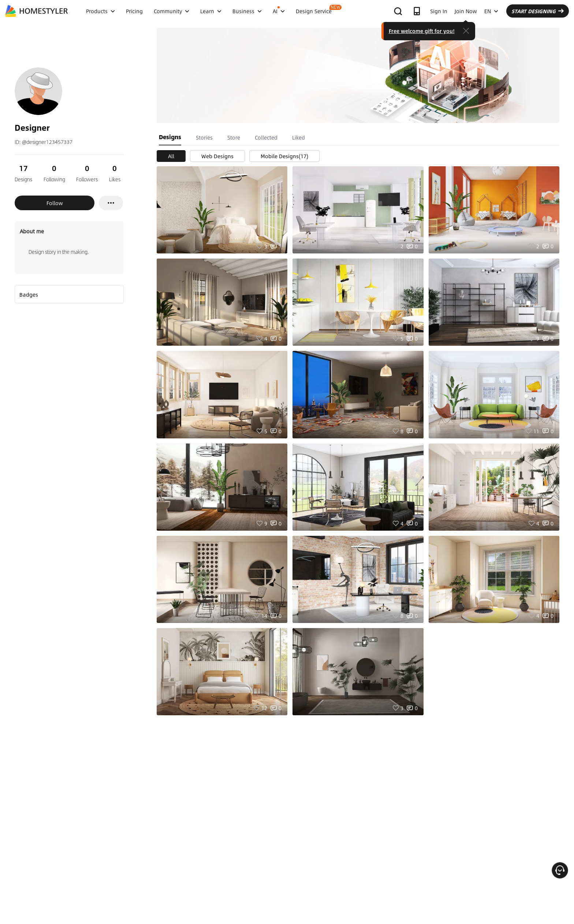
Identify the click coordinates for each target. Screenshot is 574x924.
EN (491, 11)
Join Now (466, 11)
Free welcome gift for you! (422, 31)
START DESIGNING (538, 11)
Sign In (439, 11)
